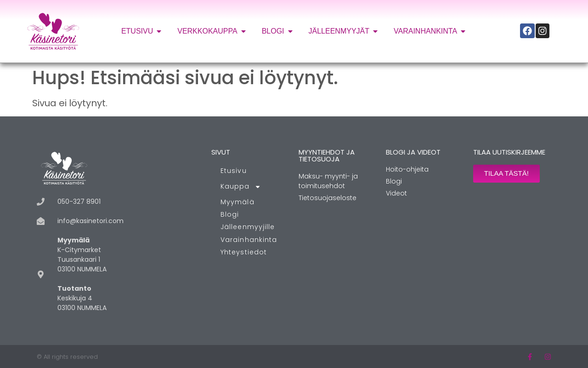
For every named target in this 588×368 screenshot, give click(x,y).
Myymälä (237, 202)
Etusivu (234, 171)
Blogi (230, 214)
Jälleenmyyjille (248, 227)
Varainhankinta (249, 240)
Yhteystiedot (244, 252)
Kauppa (241, 187)
